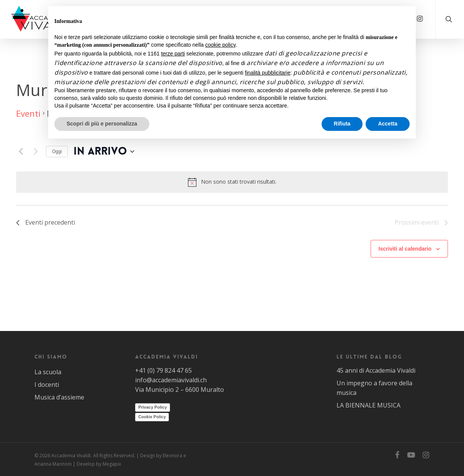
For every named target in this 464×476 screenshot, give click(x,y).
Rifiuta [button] (342, 124)
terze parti (173, 54)
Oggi (57, 152)
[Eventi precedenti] (21, 152)
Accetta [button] (388, 124)
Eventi (28, 113)
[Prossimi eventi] (36, 152)
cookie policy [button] (220, 45)
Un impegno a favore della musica (374, 388)
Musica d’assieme (59, 397)
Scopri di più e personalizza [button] (102, 124)
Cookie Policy (152, 417)
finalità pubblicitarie (268, 73)
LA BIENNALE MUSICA (368, 405)
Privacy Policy (153, 407)
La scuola (48, 372)
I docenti (47, 385)
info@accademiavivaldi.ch (171, 380)
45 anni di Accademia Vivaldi (376, 370)
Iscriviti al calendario (405, 249)
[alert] (232, 182)
